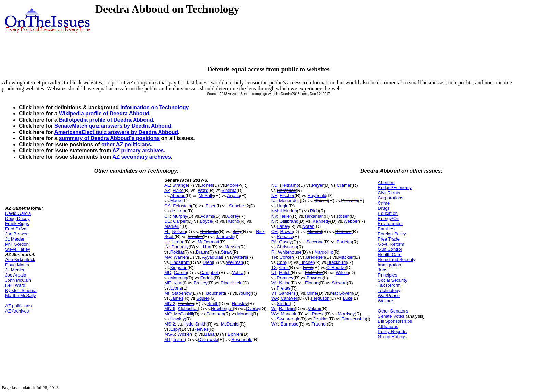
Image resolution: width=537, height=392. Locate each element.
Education (388, 213)
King (178, 283)
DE (167, 221)
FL (167, 231)
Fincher (307, 262)
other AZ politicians (126, 144)
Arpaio (234, 195)
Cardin (180, 273)
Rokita (177, 252)
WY (275, 324)
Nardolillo (324, 252)
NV (274, 216)
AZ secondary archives (142, 157)
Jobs (382, 270)
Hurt (207, 247)
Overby (253, 309)
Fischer (287, 195)
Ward (203, 190)
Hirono (178, 242)
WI (274, 309)
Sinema (229, 190)
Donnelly (180, 247)
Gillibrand (289, 221)
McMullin (314, 273)
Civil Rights (389, 193)
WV (275, 314)
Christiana (287, 247)
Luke (348, 298)
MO (168, 314)
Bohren (235, 334)
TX (274, 267)
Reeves (201, 329)
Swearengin (289, 319)
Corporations (390, 198)
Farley (283, 226)
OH (275, 231)
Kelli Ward (15, 285)
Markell (172, 226)
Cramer (344, 185)
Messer (232, 247)
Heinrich (289, 211)
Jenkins (321, 319)
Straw (227, 252)
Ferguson (320, 298)
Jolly (237, 231)
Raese (318, 314)
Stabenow (182, 293)
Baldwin (287, 309)
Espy (175, 329)
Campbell (209, 273)
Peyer (318, 185)
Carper (180, 221)
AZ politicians (18, 306)
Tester (179, 339)
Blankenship (354, 319)
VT (274, 293)
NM (275, 211)
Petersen (215, 314)
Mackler (346, 257)
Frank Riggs (17, 224)
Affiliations (388, 326)
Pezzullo (349, 201)
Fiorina (312, 283)
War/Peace (389, 296)
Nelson (179, 231)
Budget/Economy (395, 188)
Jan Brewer (16, 234)
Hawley (178, 319)
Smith (213, 303)
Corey (233, 216)
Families (386, 229)
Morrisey (346, 314)
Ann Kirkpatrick (20, 260)
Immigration (389, 265)
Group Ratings (392, 337)
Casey (285, 242)
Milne (312, 293)
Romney (285, 278)
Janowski (225, 237)
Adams (207, 216)
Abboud (178, 195)
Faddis (207, 278)
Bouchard (215, 293)
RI (273, 252)
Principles (387, 275)
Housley (240, 303)
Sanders (287, 293)
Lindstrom (180, 262)
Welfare (385, 301)
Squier (203, 298)
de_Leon (179, 211)
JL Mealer (15, 239)
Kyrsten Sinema (21, 290)
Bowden (315, 278)
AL (167, 185)
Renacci (285, 237)
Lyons (176, 288)
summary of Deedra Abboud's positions (109, 138)
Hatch (285, 273)
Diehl (208, 262)
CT (167, 216)
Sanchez (238, 206)
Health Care (390, 254)
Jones (207, 185)
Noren (308, 226)
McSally (207, 195)
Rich (314, 211)
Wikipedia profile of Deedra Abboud (104, 114)
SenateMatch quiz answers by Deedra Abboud (113, 126)
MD (168, 273)
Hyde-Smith (195, 324)
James (177, 298)
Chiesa (321, 201)
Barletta (344, 242)
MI (167, 293)
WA (275, 298)
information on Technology (154, 107)
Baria (209, 334)
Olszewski (208, 339)
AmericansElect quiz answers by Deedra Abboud (116, 132)
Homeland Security (397, 260)
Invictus (195, 237)
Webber (351, 221)
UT (274, 273)
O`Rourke (336, 267)
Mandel (315, 231)
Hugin (283, 206)
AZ (167, 190)
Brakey (200, 283)
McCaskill (184, 314)
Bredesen (316, 257)
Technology (389, 290)
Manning (179, 278)
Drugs (384, 208)
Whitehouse (290, 252)
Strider (283, 303)
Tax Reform (389, 285)
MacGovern (342, 293)
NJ (274, 201)
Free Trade (389, 239)
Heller (285, 216)
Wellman (235, 262)
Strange (180, 185)
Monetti (245, 314)
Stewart (339, 283)
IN (167, 247)
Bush (308, 267)
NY (274, 221)
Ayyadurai (212, 257)
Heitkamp (290, 185)
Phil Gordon (17, 244)
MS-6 (170, 334)
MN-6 (170, 309)
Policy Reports (392, 332)
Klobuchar (188, 309)
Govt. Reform (391, 244)
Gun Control (390, 249)
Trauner (319, 324)
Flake (178, 190)
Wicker (184, 334)
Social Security (392, 280)
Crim (281, 262)
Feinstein (182, 206)
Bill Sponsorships (395, 321)
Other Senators (393, 311)
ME (168, 283)
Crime (384, 203)
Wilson (342, 273)
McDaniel (230, 324)
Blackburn (337, 262)
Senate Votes (391, 316)
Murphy (180, 216)
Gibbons (343, 231)
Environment (390, 224)
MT (167, 339)
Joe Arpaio (16, 275)
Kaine (285, 283)
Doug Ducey (17, 218)
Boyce (206, 221)
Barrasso (289, 324)
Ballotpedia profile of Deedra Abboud (106, 120)
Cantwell (289, 298)
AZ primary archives (138, 151)
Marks (176, 201)
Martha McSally (21, 296)
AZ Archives (17, 311)
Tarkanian (314, 216)
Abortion (386, 182)
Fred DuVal (16, 229)
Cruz (284, 267)
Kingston (179, 267)
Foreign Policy (392, 234)
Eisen (211, 206)
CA (167, 206)
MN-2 (170, 303)
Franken (186, 303)
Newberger (222, 309)
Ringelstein (232, 283)
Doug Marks (17, 265)
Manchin (289, 314)
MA (168, 257)
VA (274, 283)
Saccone (315, 242)
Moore (232, 185)
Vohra (238, 273)
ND (274, 185)
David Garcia (18, 213)
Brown (286, 231)
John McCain (18, 280)
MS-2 (170, 324)
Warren (181, 257)
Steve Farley (18, 249)
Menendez (290, 201)
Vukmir (315, 309)
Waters (240, 257)
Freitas (284, 288)
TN (274, 257)
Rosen (343, 216)
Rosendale (242, 339)
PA (274, 242)
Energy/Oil (388, 218)
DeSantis (209, 231)
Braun (202, 252)
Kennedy (321, 221)
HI (167, 242)
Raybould (317, 195)
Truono (232, 221)
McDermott (209, 242)
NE (274, 195)
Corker (286, 257)
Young (244, 293)
